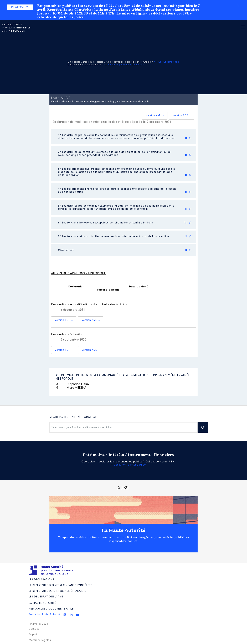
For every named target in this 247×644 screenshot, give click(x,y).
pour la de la (16, 28)
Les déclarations (42, 580)
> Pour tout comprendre (167, 62)
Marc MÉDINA (71, 388)
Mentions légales (40, 640)
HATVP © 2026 (38, 624)
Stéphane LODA (72, 384)
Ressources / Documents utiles (52, 609)
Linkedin (71, 614)
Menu (243, 28)
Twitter (65, 615)
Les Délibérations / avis (46, 597)
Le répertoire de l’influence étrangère (57, 591)
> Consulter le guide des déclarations (123, 65)
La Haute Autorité (123, 530)
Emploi (33, 635)
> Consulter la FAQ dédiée (128, 465)
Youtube (77, 615)
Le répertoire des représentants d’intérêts (61, 585)
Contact (34, 629)
